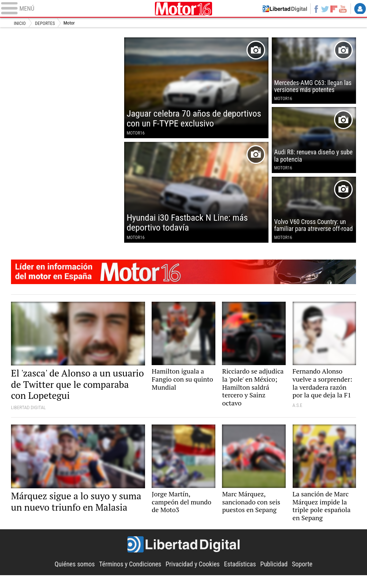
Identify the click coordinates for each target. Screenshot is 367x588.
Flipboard (333, 9)
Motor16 (183, 9)
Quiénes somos (71, 577)
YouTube (342, 9)
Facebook (314, 9)
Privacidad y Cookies (193, 577)
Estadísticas (242, 577)
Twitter (324, 9)
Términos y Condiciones (128, 577)
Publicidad (277, 577)
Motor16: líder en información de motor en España (183, 279)
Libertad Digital (183, 558)
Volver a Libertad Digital (282, 9)
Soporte (306, 577)
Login (360, 9)
